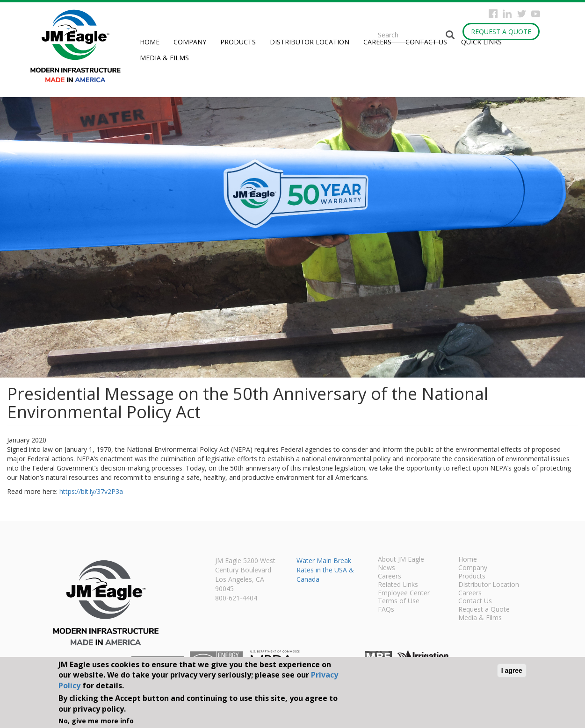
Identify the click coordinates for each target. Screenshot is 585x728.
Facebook (493, 14)
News (386, 568)
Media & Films (164, 58)
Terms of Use (399, 601)
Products (238, 42)
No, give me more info (96, 721)
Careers (377, 42)
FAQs (386, 610)
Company (190, 42)
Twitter (522, 14)
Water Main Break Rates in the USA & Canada (325, 570)
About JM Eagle (401, 560)
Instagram (507, 14)
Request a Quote (501, 32)
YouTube (536, 14)
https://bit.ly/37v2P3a (91, 491)
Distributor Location (310, 42)
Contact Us (426, 42)
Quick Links (481, 42)
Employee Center (404, 593)
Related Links (398, 585)
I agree (512, 671)
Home (150, 42)
